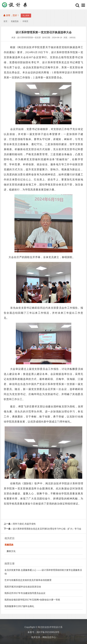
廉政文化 (11, 551)
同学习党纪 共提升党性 (20, 524)
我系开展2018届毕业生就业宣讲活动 (23, 587)
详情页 (25, 21)
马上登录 (26, 16)
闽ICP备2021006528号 (48, 632)
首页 (5, 21)
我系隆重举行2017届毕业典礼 (19, 606)
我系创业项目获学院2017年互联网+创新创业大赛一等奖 (32, 600)
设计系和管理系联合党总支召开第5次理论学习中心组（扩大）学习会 (43, 529)
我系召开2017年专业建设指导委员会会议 (25, 593)
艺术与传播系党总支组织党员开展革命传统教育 (28, 580)
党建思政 (15, 21)
